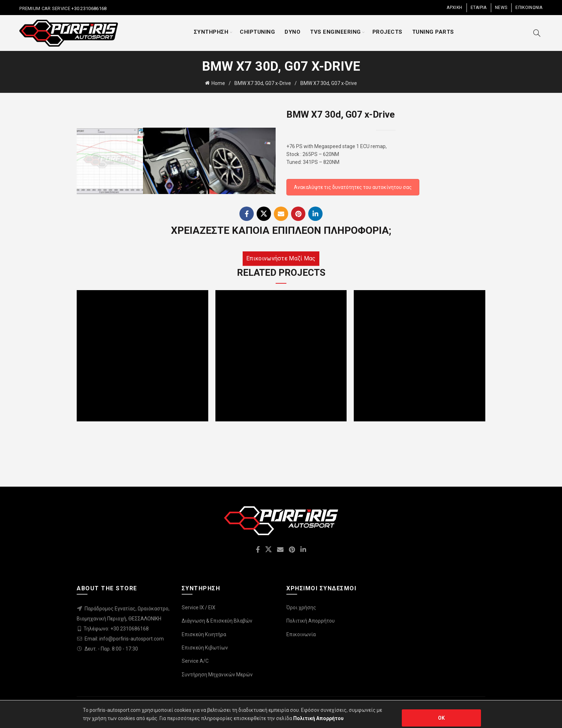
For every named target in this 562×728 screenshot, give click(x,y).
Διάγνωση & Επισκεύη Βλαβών (217, 621)
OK (442, 718)
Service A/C (195, 661)
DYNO (292, 32)
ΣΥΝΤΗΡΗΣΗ (211, 32)
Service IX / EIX (199, 608)
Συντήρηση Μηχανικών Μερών (217, 675)
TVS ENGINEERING (335, 32)
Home (218, 83)
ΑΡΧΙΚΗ (454, 8)
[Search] (537, 33)
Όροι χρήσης (301, 608)
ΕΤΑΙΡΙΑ (479, 8)
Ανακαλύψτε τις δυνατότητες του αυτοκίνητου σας (353, 187)
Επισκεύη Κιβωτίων (205, 648)
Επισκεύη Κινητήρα (204, 634)
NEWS (501, 8)
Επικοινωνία (301, 634)
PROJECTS (387, 32)
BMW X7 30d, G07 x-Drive (263, 83)
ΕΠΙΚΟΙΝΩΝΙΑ (529, 8)
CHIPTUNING (257, 32)
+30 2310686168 (89, 8)
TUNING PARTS (433, 32)
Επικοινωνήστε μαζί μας (281, 258)
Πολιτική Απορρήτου (311, 621)
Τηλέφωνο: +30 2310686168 (116, 629)
